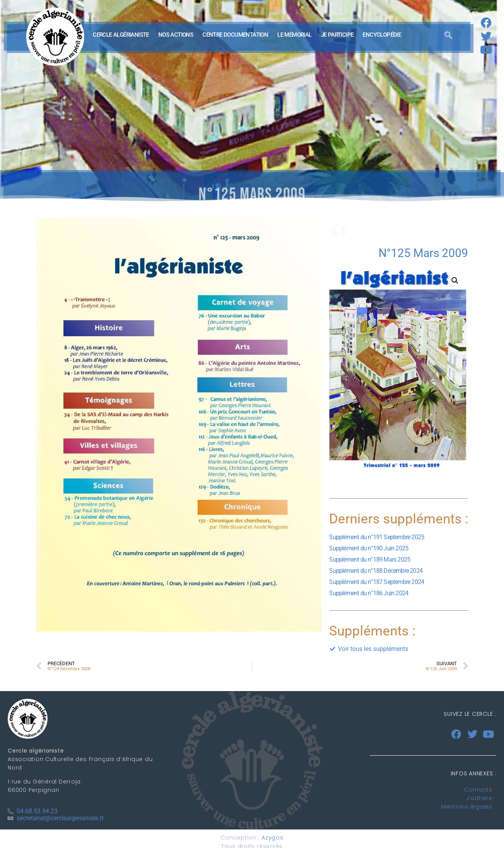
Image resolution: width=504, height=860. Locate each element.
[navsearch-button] (448, 37)
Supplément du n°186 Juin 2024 (369, 593)
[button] (455, 281)
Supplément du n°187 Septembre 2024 (377, 582)
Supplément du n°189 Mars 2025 (370, 559)
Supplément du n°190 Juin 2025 (369, 548)
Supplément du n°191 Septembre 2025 (377, 537)
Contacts (478, 790)
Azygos (272, 838)
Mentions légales (467, 807)
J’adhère (479, 798)
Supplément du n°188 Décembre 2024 (376, 571)
